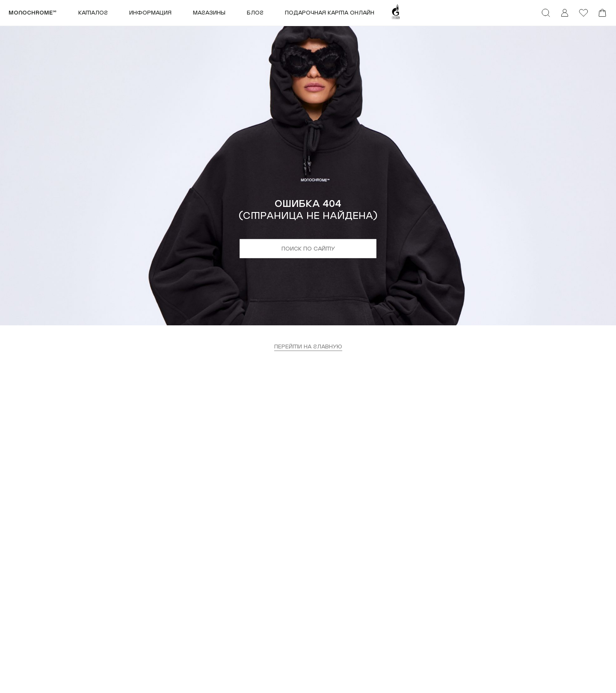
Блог (255, 13)
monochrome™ (33, 13)
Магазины (209, 13)
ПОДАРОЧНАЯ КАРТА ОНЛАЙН (330, 13)
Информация (150, 13)
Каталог (93, 13)
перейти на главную (308, 347)
